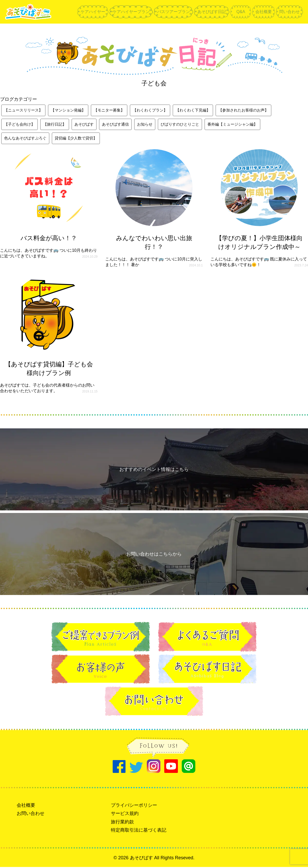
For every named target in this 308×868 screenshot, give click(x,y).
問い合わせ (290, 12)
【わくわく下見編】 (203, 110)
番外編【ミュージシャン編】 (244, 125)
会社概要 (264, 12)
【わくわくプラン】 (158, 110)
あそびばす (88, 125)
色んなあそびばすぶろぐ (27, 139)
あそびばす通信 (121, 125)
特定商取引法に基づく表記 (139, 831)
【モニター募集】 (115, 110)
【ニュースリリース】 (25, 110)
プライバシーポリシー (134, 806)
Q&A (241, 12)
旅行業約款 (122, 823)
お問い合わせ (31, 815)
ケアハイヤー (93, 12)
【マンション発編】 (72, 110)
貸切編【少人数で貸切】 (80, 139)
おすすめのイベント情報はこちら (154, 470)
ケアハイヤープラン (131, 12)
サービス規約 (125, 815)
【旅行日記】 (57, 125)
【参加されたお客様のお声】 (257, 110)
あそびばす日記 (212, 12)
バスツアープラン (174, 12)
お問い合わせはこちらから (154, 555)
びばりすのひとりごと (189, 125)
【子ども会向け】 (21, 125)
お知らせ (152, 125)
